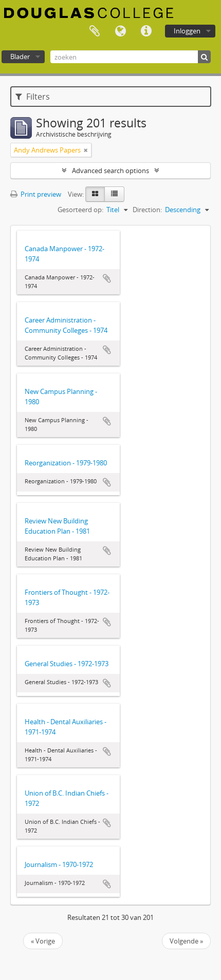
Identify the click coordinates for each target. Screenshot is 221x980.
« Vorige (43, 941)
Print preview (36, 194)
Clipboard (95, 31)
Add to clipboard (107, 278)
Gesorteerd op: (80, 210)
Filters (33, 97)
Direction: (147, 210)
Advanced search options (110, 171)
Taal (120, 31)
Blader (20, 56)
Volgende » (186, 941)
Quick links (146, 31)
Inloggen (187, 31)
